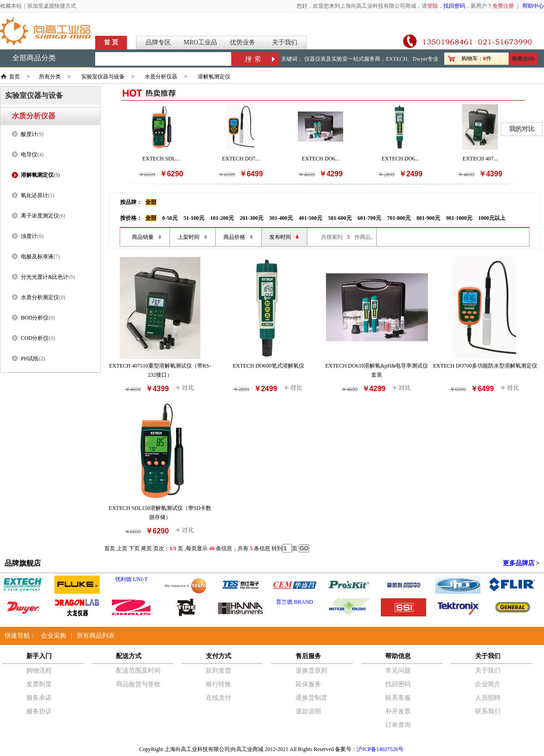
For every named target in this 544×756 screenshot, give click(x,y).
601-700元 (369, 218)
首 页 (111, 42)
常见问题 (398, 671)
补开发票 (398, 711)
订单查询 (398, 725)
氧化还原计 (34, 195)
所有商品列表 (96, 636)
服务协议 (39, 711)
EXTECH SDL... (161, 159)
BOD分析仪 (35, 318)
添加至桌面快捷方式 (52, 6)
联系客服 (398, 698)
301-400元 (281, 218)
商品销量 (143, 237)
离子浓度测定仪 (40, 216)
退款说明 (308, 711)
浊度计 (29, 236)
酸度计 (29, 134)
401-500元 (311, 218)
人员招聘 (488, 698)
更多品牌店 (519, 563)
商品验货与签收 (138, 684)
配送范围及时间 (138, 671)
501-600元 (340, 218)
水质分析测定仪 (40, 297)
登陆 (432, 6)
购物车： (472, 58)
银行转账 (219, 684)
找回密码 (454, 6)
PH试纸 (30, 359)
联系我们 (488, 711)
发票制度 (39, 684)
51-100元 (194, 218)
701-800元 (399, 218)
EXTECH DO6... (321, 159)
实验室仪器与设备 (103, 77)
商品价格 (234, 237)
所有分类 (50, 77)
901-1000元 (459, 218)
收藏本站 (11, 6)
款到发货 (219, 671)
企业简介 (488, 684)
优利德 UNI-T (131, 579)
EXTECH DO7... (241, 159)
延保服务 (308, 684)
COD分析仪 (35, 338)
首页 (15, 77)
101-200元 (222, 218)
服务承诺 (39, 698)
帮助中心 (533, 6)
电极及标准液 (37, 257)
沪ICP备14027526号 (380, 749)
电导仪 (29, 155)
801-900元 (428, 218)
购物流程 (39, 671)
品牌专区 (158, 42)
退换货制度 (311, 698)
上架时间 (189, 237)
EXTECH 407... (480, 159)
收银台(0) (523, 58)
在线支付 (219, 698)
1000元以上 (492, 218)
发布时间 (280, 237)
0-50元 (170, 218)
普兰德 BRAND (294, 602)
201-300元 (252, 218)
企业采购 (53, 636)
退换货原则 (311, 671)
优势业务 (243, 42)
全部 (151, 202)
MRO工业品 (200, 42)
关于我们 (285, 42)
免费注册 (503, 6)
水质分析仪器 (161, 77)
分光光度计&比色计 (45, 277)
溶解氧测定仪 (214, 77)
